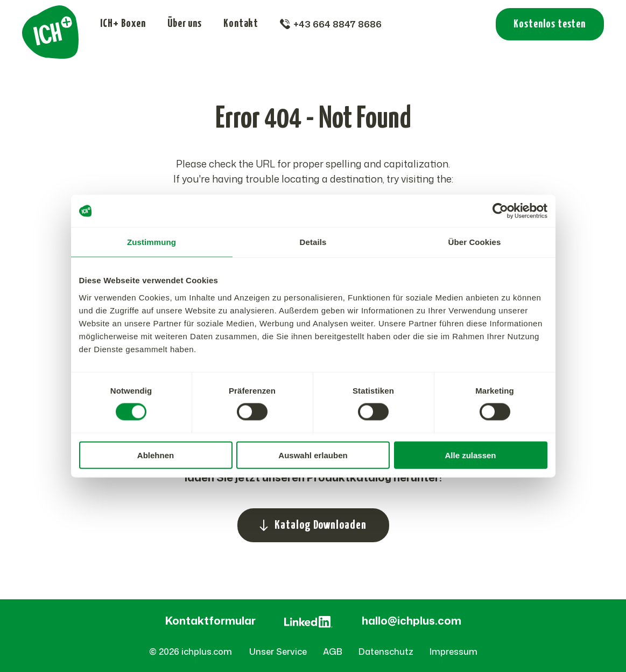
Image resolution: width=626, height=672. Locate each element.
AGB (333, 652)
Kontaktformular (210, 620)
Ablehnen (156, 455)
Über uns (185, 24)
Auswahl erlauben (313, 455)
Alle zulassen (470, 455)
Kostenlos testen (550, 24)
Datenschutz (386, 652)
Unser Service (278, 652)
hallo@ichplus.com (412, 620)
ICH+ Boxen (123, 24)
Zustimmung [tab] (152, 242)
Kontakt (241, 24)
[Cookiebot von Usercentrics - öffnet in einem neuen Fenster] (500, 211)
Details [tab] (313, 242)
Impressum (453, 652)
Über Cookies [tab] (475, 242)
